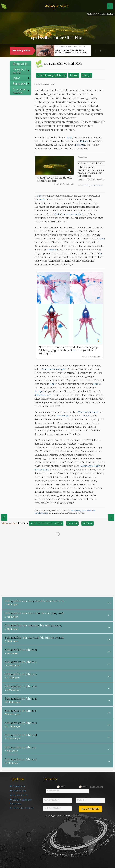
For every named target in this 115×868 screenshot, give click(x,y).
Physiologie (86, 75)
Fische (39, 196)
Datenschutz (18, 791)
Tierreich (40, 200)
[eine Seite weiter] (111, 517)
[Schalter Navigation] (110, 6)
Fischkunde (74, 75)
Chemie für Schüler (22, 808)
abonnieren (90, 809)
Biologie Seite (57, 6)
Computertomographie (54, 369)
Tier (100, 254)
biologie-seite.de (20, 64)
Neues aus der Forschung (21, 91)
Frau (85, 786)
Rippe (53, 384)
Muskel (97, 384)
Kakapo (84, 141)
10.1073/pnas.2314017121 (92, 186)
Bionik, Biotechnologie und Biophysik (51, 75)
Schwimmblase (43, 395)
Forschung (63, 416)
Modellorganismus (88, 412)
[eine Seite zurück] (4, 517)
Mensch (52, 250)
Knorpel (39, 392)
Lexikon (21, 78)
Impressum (17, 786)
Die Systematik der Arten (21, 71)
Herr (63, 786)
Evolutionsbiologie (90, 466)
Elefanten (80, 145)
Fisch (102, 239)
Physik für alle (19, 795)
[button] (96, 51)
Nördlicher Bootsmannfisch (68, 214)
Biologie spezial (21, 83)
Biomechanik (42, 470)
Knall (69, 138)
